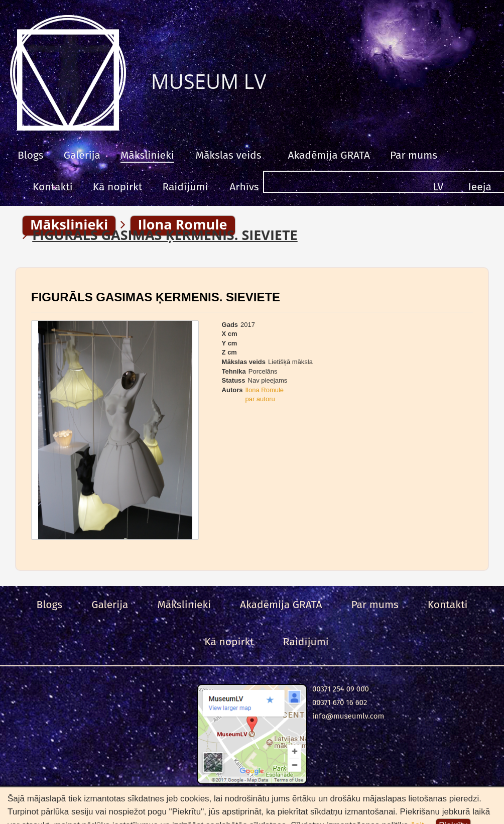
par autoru (260, 399)
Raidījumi (185, 187)
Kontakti (53, 187)
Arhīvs (244, 187)
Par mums (414, 155)
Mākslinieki (147, 155)
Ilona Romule (264, 390)
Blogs (31, 155)
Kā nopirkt (118, 187)
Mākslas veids (229, 155)
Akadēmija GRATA (329, 155)
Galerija (82, 155)
